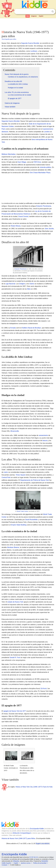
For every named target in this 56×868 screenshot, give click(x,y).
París (3, 129)
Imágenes (34, 16)
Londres (47, 132)
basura (45, 441)
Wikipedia (16, 861)
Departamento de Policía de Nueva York (35, 480)
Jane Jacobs (49, 229)
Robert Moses (16, 226)
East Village (22, 162)
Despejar (48, 12)
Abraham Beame (13, 547)
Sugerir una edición (42, 844)
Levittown (34, 51)
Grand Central (23, 216)
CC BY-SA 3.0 (34, 857)
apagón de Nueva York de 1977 (15, 711)
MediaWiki (45, 861)
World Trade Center (22, 511)
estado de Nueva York (15, 602)
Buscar (53, 11)
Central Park (6, 477)
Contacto (5, 865)
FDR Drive (37, 162)
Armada (13, 328)
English (41, 16)
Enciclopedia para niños (9, 39)
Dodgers (22, 284)
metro (6, 472)
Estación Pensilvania (44, 206)
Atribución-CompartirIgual (22, 833)
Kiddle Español (6, 863)
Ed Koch (44, 688)
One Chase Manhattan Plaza (40, 173)
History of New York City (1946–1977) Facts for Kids (34, 787)
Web (28, 16)
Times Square (21, 475)
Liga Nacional (10, 284)
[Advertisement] (28, 24)
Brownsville (15, 431)
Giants (32, 284)
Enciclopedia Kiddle (37, 829)
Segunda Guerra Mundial (30, 43)
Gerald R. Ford (15, 658)
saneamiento (43, 435)
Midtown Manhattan (9, 154)
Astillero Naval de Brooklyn (31, 328)
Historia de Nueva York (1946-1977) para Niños (18, 838)
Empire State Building (19, 525)
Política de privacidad (40, 863)
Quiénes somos (26, 863)
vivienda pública (45, 167)
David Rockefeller (32, 520)
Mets (29, 289)
